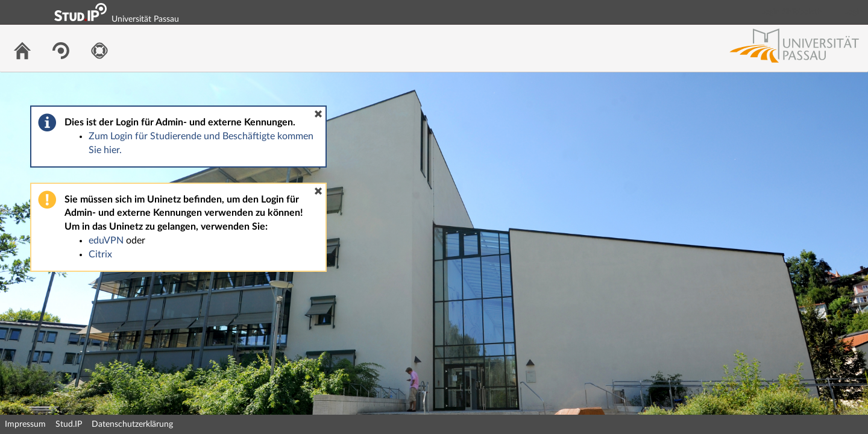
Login (854, 12)
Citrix (100, 254)
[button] (318, 114)
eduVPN (106, 241)
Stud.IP (69, 424)
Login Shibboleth (791, 12)
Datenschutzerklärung (132, 424)
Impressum (25, 424)
